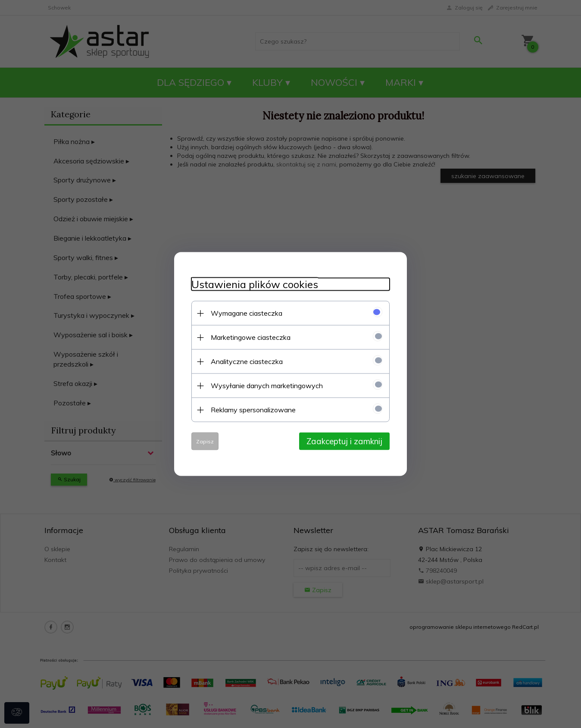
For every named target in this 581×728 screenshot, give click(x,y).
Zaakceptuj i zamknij (344, 441)
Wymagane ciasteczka (247, 313)
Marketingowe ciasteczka (251, 337)
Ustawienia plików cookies (255, 284)
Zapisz (205, 441)
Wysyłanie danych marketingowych (267, 386)
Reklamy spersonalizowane (253, 410)
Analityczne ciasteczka (247, 361)
